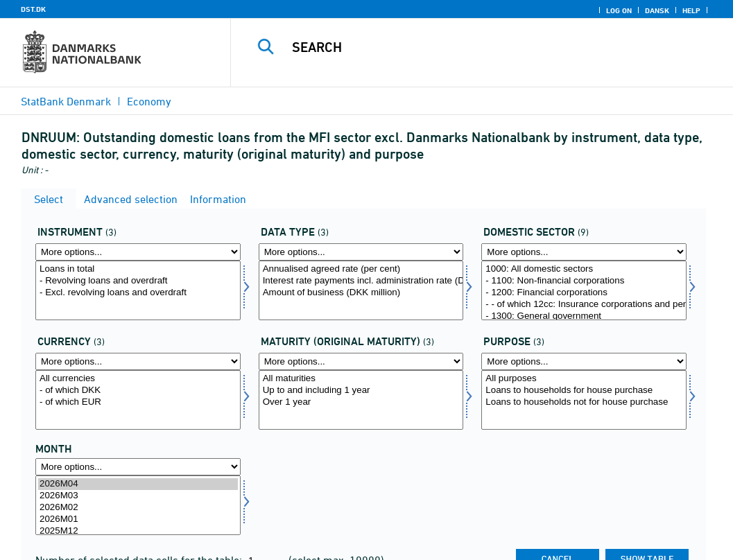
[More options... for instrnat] (138, 252)
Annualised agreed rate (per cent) (361, 269)
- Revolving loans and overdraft (138, 281)
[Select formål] (584, 400)
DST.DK (33, 9)
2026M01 (138, 519)
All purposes (584, 379)
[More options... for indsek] (584, 252)
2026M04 (138, 484)
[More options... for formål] (584, 361)
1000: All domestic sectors (584, 269)
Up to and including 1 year (361, 391)
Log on (619, 10)
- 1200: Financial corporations (584, 293)
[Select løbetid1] (361, 400)
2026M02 (138, 508)
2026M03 (138, 496)
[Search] (485, 47)
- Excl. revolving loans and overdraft (138, 293)
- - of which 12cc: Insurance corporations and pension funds (584, 305)
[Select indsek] (584, 290)
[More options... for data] (361, 252)
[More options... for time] (138, 467)
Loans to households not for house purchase (584, 402)
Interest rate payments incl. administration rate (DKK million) (361, 281)
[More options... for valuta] (138, 361)
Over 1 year (361, 402)
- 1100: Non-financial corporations (584, 281)
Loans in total (138, 269)
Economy (149, 101)
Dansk (657, 10)
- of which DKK (138, 391)
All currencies (138, 379)
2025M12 (138, 531)
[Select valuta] (138, 400)
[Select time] (138, 505)
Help (691, 10)
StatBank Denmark (66, 101)
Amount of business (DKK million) (361, 293)
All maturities (361, 379)
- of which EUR (138, 402)
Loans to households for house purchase (584, 391)
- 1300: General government (584, 316)
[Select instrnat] (138, 290)
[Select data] (361, 290)
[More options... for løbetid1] (361, 361)
